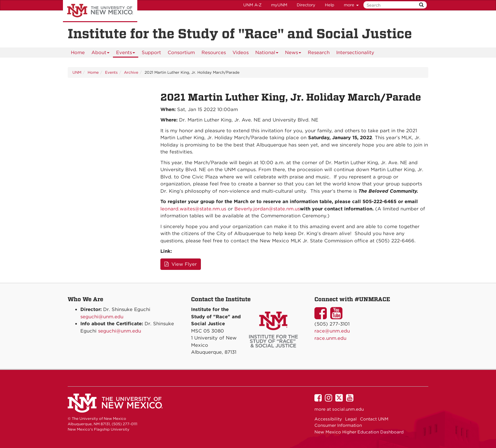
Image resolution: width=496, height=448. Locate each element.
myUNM (279, 5)
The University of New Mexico (100, 11)
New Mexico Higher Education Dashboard (359, 432)
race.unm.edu (330, 338)
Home (78, 53)
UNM (77, 72)
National (267, 54)
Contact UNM (374, 419)
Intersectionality (355, 53)
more (351, 5)
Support (151, 53)
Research (319, 53)
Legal (351, 419)
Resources (214, 53)
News (293, 54)
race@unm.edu (332, 331)
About (101, 54)
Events (126, 54)
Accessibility (328, 419)
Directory (306, 5)
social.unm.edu (348, 409)
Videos (241, 53)
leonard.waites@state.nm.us (193, 209)
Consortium (181, 53)
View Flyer (181, 264)
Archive (131, 72)
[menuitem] (78, 53)
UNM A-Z (252, 5)
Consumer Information (338, 425)
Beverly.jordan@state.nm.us (267, 209)
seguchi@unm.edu (102, 317)
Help (330, 5)
